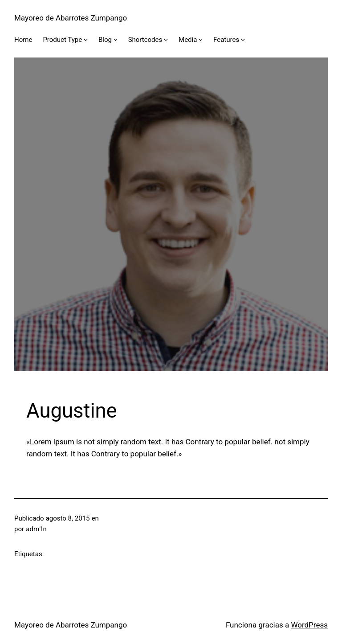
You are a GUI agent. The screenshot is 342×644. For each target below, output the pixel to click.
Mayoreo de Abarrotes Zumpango (71, 18)
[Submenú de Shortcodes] (166, 39)
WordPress (309, 625)
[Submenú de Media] (201, 39)
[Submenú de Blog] (116, 39)
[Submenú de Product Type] (86, 39)
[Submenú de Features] (243, 39)
